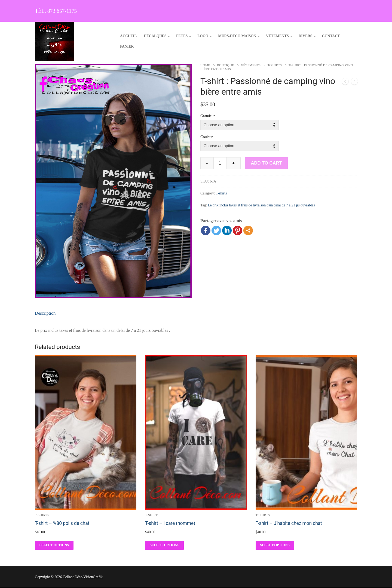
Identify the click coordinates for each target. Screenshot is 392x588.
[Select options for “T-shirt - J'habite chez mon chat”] (275, 545)
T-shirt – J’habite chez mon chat (289, 523)
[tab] (45, 313)
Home (205, 65)
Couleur (206, 137)
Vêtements (251, 65)
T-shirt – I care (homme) (170, 523)
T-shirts (275, 65)
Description (45, 313)
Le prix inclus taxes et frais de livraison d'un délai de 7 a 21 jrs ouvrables (261, 205)
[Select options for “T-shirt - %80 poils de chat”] (54, 545)
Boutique (226, 65)
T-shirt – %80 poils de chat (62, 523)
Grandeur (208, 116)
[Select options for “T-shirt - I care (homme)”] (164, 545)
